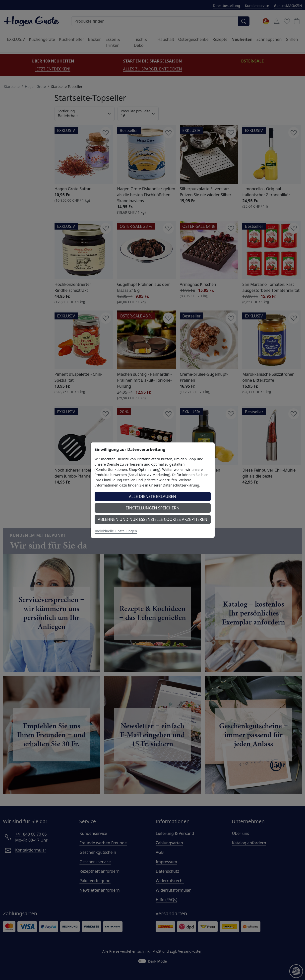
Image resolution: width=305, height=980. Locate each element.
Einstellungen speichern (152, 508)
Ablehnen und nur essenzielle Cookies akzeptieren (153, 519)
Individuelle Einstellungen (116, 531)
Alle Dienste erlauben (153, 496)
